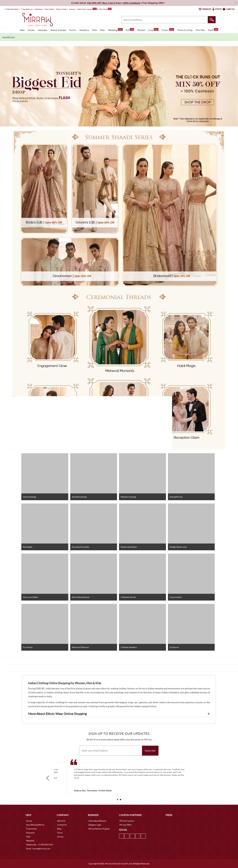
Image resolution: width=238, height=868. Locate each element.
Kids (95, 30)
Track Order (49, 9)
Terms (60, 833)
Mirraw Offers (126, 825)
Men (102, 30)
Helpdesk (30, 841)
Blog (59, 829)
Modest (141, 30)
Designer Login (95, 825)
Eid (130, 30)
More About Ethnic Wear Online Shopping (57, 714)
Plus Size (200, 30)
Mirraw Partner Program (99, 829)
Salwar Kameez (58, 30)
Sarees (31, 30)
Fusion (168, 30)
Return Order (61, 9)
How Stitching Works (35, 825)
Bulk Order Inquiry (85, 9)
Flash (213, 30)
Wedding (115, 30)
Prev (49, 778)
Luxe (153, 30)
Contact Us (62, 825)
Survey (72, 9)
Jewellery (84, 30)
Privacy (60, 837)
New (22, 30)
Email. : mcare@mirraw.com (38, 849)
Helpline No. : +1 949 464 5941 (40, 845)
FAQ (28, 837)
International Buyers (97, 821)
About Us (61, 821)
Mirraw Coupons (127, 821)
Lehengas (43, 30)
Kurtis (73, 30)
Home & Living (185, 30)
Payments (30, 833)
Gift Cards (105, 9)
